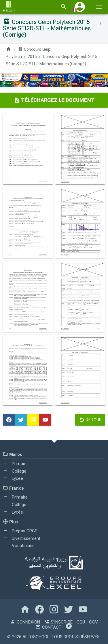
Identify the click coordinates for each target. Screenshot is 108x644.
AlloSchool (36, 636)
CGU (81, 621)
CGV (93, 621)
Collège (15, 470)
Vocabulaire (19, 545)
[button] (80, 7)
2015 (32, 56)
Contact (48, 627)
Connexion (25, 621)
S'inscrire (58, 621)
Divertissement (22, 538)
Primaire (15, 463)
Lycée (13, 478)
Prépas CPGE (20, 530)
